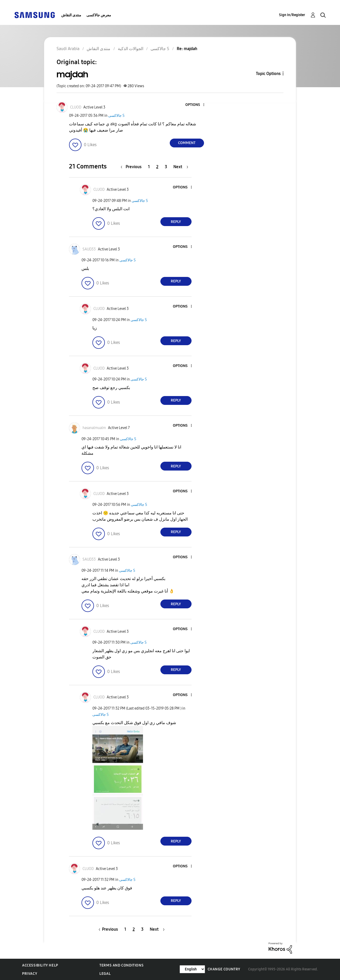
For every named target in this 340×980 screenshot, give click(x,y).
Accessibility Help (40, 965)
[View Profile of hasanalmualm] (94, 428)
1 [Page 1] (149, 167)
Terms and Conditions (121, 965)
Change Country (224, 969)
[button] (195, 105)
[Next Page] (181, 167)
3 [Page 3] (166, 167)
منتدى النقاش (71, 15)
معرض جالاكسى (99, 15)
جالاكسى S (116, 116)
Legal (105, 974)
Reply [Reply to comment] (176, 222)
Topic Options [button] (268, 74)
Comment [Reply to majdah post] (187, 143)
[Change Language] (192, 969)
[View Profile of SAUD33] (89, 249)
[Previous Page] (132, 167)
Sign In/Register (292, 15)
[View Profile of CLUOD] (76, 107)
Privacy (30, 974)
